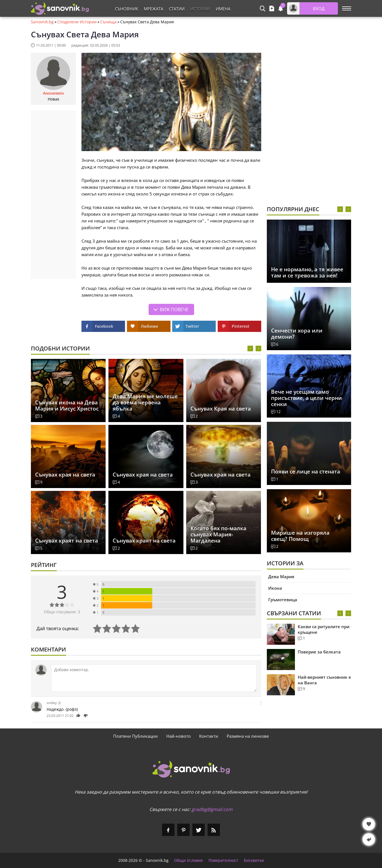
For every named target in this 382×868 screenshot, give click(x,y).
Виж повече (174, 309)
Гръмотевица (283, 600)
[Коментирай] (154, 678)
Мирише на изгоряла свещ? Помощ (300, 536)
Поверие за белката (319, 652)
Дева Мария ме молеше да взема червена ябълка (145, 402)
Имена (223, 9)
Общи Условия (188, 860)
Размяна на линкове (248, 736)
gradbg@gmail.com (212, 809)
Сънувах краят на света (67, 541)
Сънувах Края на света (221, 409)
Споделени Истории (77, 22)
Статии (177, 9)
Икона (275, 588)
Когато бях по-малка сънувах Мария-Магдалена (218, 534)
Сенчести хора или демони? (297, 334)
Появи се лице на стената (306, 471)
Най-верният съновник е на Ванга (324, 680)
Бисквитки (254, 860)
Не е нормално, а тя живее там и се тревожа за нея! (307, 272)
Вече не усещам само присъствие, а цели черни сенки (306, 398)
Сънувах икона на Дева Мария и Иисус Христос (67, 405)
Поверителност (223, 860)
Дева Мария (281, 577)
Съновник (127, 9)
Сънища (108, 22)
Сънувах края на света (65, 475)
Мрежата (154, 9)
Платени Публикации (136, 736)
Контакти (209, 736)
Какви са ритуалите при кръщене (324, 629)
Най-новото (179, 736)
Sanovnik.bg (42, 22)
